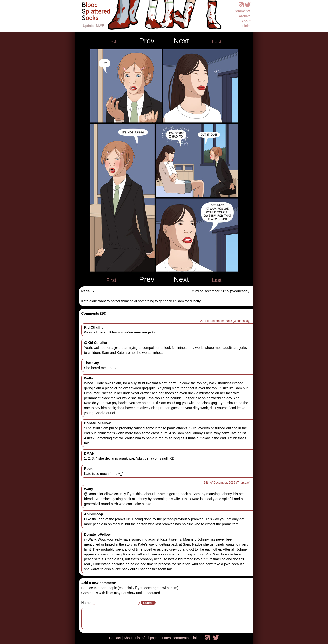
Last (217, 42)
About (246, 21)
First (111, 42)
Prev (147, 41)
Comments (242, 11)
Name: (87, 603)
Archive (245, 16)
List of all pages (148, 638)
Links (246, 26)
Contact (116, 638)
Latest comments (176, 638)
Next (181, 41)
